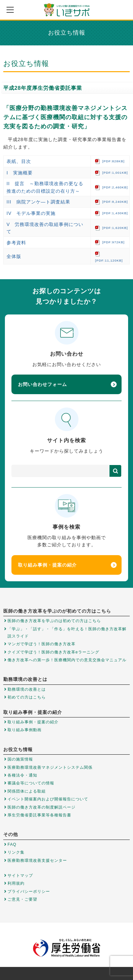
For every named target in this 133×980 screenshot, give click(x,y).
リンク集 (16, 852)
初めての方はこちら (27, 697)
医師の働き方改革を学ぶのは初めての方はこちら (54, 621)
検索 (115, 471)
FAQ (12, 844)
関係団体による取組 (27, 791)
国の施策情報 (20, 759)
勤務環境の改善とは (27, 689)
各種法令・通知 (22, 775)
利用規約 (16, 883)
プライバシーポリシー (29, 892)
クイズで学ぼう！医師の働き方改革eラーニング (53, 652)
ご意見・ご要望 (22, 899)
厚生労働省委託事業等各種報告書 (39, 815)
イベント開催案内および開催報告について (48, 799)
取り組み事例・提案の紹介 (67, 565)
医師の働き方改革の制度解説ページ (42, 807)
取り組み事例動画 (25, 730)
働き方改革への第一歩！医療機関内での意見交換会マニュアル (67, 660)
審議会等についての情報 (31, 783)
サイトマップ (20, 876)
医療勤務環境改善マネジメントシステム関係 (50, 767)
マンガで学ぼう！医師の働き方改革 (42, 644)
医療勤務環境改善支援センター (37, 860)
